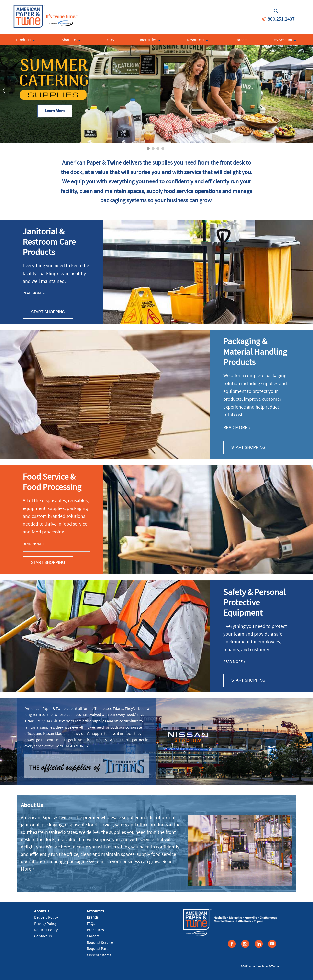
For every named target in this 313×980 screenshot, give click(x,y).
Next (309, 90)
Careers (93, 936)
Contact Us (43, 936)
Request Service (100, 942)
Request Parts (98, 948)
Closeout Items (99, 955)
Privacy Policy (45, 923)
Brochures (95, 930)
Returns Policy (46, 930)
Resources (95, 911)
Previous (4, 90)
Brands (93, 917)
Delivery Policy (46, 917)
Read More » (34, 293)
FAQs (91, 923)
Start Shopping (48, 312)
